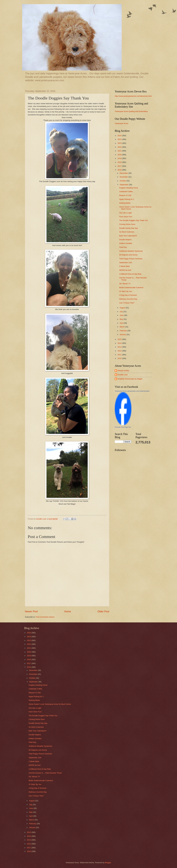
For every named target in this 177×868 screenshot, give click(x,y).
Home (68, 611)
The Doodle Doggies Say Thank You (134, 220)
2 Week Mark (124, 266)
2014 (120, 343)
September (124, 185)
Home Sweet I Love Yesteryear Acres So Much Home (50, 704)
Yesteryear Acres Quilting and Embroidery (131, 111)
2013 (120, 347)
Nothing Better (125, 203)
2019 (120, 158)
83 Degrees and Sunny (128, 255)
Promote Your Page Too (123, 427)
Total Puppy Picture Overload (131, 259)
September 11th (126, 263)
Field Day (123, 247)
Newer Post (31, 611)
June (122, 315)
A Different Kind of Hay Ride (130, 274)
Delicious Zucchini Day (128, 299)
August (123, 308)
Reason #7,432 (125, 195)
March (122, 327)
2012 (120, 351)
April (122, 323)
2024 (120, 139)
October (123, 181)
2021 (120, 151)
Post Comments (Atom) (45, 617)
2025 (120, 136)
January (123, 334)
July (121, 312)
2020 (120, 155)
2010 (120, 358)
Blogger (108, 863)
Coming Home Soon (127, 224)
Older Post (103, 611)
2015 (120, 339)
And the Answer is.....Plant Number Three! (45, 773)
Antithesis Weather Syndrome (131, 251)
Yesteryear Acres (121, 123)
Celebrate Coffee (126, 192)
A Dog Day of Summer (128, 295)
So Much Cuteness (127, 232)
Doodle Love (123, 375)
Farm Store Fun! (126, 217)
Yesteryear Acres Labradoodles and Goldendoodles (132, 391)
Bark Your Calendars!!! (128, 236)
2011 (120, 355)
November (124, 177)
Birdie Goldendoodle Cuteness (131, 288)
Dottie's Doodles (126, 243)
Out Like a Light (125, 213)
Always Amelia (123, 371)
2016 (120, 170)
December (124, 173)
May (122, 319)
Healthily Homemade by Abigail (130, 379)
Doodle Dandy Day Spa (129, 228)
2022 (120, 147)
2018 (120, 162)
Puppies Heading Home (129, 188)
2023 (120, 143)
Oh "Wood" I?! (125, 284)
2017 (120, 166)
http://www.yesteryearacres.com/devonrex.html (133, 96)
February (123, 331)
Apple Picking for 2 (127, 199)
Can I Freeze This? (127, 303)
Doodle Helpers (125, 240)
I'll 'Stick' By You (126, 291)
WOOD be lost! (125, 270)
